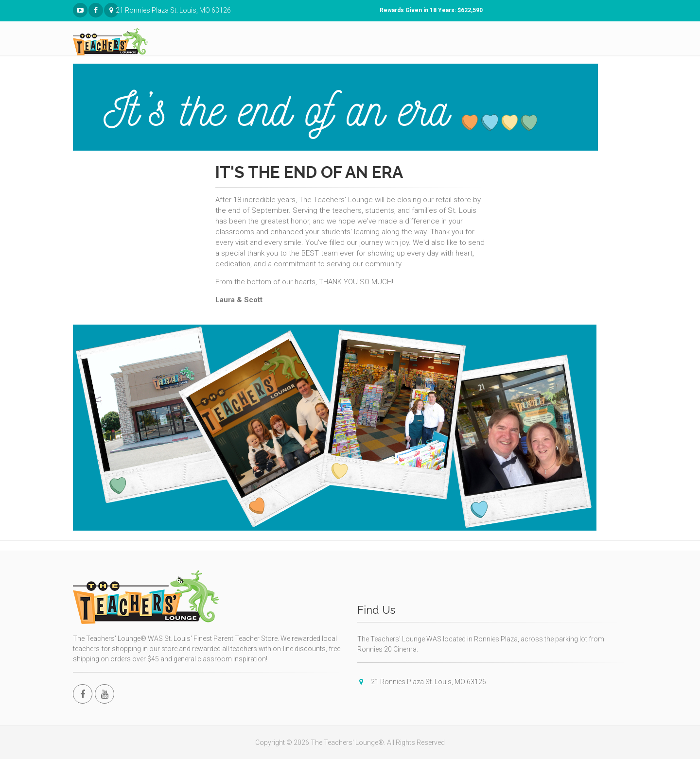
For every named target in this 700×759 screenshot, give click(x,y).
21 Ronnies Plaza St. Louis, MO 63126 (112, 10)
